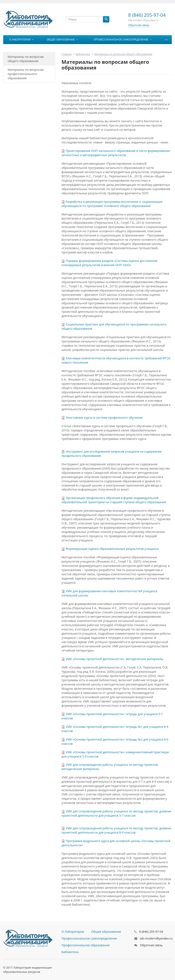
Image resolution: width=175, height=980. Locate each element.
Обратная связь (139, 25)
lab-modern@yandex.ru (156, 938)
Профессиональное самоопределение (122, 40)
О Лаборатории (21, 40)
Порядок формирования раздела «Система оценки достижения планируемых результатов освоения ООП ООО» (109, 263)
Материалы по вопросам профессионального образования (26, 74)
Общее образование (62, 40)
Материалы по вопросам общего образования (26, 59)
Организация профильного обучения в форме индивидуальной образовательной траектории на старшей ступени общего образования (114, 500)
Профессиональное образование (85, 945)
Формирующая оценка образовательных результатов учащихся (112, 549)
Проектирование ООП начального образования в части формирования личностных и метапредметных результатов (116, 153)
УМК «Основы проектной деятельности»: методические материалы (114, 659)
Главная (67, 54)
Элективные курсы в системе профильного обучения (104, 418)
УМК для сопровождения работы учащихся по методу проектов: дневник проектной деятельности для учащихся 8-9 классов (116, 830)
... (166, 39)
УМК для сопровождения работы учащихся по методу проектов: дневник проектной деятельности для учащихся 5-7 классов (116, 813)
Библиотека (83, 54)
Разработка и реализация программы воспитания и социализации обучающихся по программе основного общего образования (112, 204)
